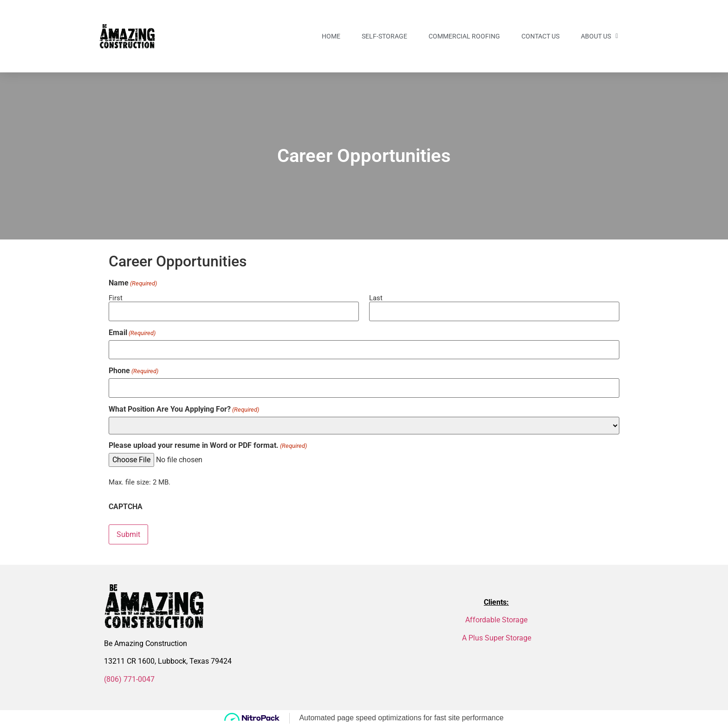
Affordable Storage (496, 618)
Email (132, 332)
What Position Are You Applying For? (184, 407)
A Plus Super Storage (497, 636)
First (116, 298)
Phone (133, 370)
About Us (599, 36)
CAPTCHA (126, 505)
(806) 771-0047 (129, 677)
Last (376, 298)
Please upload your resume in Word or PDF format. (208, 444)
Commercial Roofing (464, 36)
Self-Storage (384, 36)
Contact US (540, 36)
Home (331, 36)
